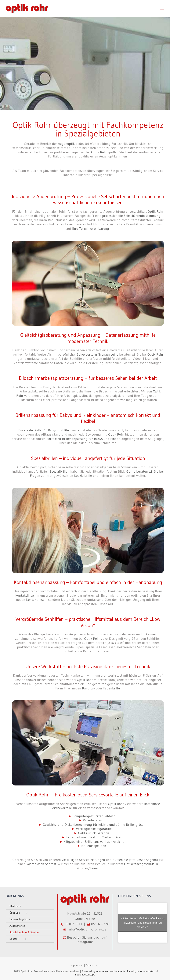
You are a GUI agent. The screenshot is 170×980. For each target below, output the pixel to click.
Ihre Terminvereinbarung (91, 229)
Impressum (77, 965)
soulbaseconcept (85, 975)
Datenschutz (92, 965)
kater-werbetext (146, 971)
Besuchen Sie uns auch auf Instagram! (85, 940)
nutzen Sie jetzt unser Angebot (135, 860)
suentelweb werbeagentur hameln (116, 971)
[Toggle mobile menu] (162, 8)
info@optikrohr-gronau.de (87, 929)
